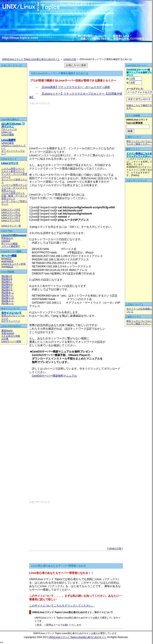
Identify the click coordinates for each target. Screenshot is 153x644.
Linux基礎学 (9, 140)
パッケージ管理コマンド (14, 185)
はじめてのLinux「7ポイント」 (13, 125)
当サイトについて (11, 313)
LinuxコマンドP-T (11, 218)
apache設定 (7, 261)
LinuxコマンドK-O (11, 215)
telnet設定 (7, 258)
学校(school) (8, 333)
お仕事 (5, 339)
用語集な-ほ (8, 298)
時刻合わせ (7, 238)
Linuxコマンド (10, 163)
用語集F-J (7, 282)
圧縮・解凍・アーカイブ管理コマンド (14, 197)
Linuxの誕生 (8, 143)
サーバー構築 (9, 256)
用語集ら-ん (8, 303)
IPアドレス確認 (9, 243)
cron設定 (6, 241)
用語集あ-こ (8, 292)
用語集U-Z (7, 290)
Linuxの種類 (8, 135)
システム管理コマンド (13, 169)
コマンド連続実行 (11, 246)
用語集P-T (7, 287)
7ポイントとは (9, 129)
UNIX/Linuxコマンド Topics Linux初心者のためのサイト (31, 59)
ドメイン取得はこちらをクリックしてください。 (139, 155)
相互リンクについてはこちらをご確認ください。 (139, 143)
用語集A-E (7, 279)
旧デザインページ (11, 321)
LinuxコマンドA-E (11, 209)
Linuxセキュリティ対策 (14, 264)
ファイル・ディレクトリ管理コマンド (14, 189)
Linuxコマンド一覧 (11, 226)
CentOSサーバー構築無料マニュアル (54, 376)
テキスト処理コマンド (13, 171)
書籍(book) (7, 331)
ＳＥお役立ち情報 (11, 336)
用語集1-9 (7, 276)
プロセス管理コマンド (13, 193)
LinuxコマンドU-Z (11, 220)
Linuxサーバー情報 (11, 341)
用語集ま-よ (8, 301)
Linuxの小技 (70, 59)
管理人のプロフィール (13, 316)
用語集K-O (7, 284)
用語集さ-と (8, 295)
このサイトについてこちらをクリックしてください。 (62, 606)
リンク (5, 318)
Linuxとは (7, 132)
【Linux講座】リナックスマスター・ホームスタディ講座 (75, 87)
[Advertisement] (51, 125)
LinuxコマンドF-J (10, 212)
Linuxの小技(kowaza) (14, 235)
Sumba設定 (7, 267)
